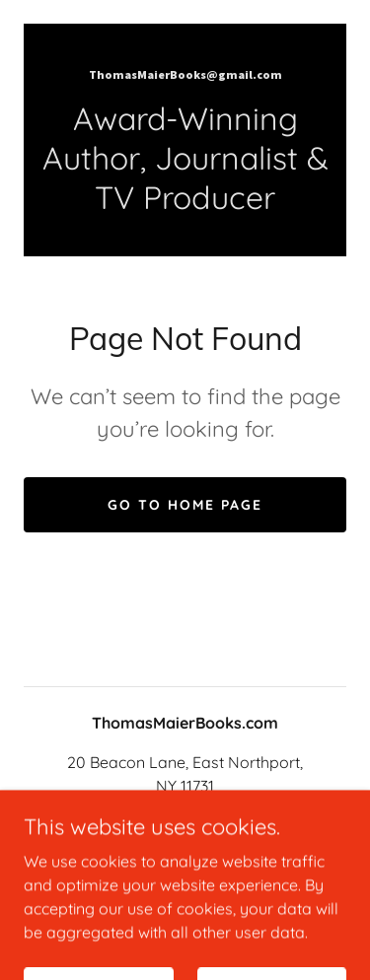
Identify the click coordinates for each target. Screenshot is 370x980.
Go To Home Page (185, 505)
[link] (185, 73)
